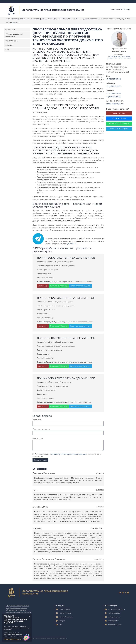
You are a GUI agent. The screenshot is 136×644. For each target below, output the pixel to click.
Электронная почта (41, 429)
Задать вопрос (119, 113)
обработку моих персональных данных (69, 454)
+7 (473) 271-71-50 (113, 93)
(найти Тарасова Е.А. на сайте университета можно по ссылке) (119, 57)
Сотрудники (10, 30)
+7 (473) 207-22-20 (114, 613)
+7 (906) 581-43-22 (65, 613)
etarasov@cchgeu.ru (115, 104)
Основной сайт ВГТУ (120, 10)
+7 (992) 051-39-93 (114, 86)
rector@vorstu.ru (114, 621)
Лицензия (9, 45)
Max (61, 625)
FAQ (7, 50)
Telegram (62, 621)
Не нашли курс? (12, 41)
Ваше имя (37, 420)
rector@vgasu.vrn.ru (115, 625)
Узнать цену (43, 286)
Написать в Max (119, 118)
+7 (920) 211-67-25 (113, 79)
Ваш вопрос (38, 438)
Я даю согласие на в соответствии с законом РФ (67, 455)
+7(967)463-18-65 (113, 97)
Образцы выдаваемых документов (14, 35)
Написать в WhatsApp (119, 124)
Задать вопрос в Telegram (80, 286)
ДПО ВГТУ (72, 244)
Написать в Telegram (119, 129)
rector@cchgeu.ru (114, 617)
